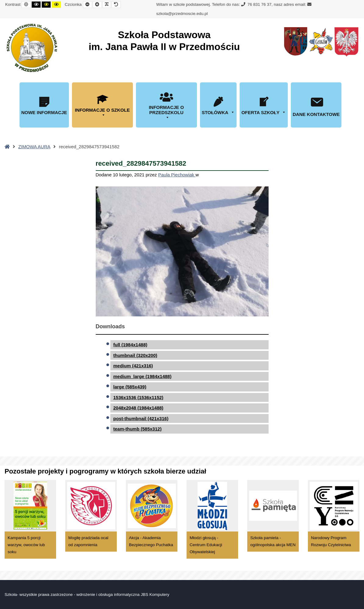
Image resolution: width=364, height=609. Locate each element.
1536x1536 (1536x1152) (138, 397)
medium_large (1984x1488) (143, 376)
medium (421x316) (133, 366)
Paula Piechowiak (177, 175)
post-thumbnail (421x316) (141, 418)
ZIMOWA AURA (34, 147)
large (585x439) (130, 387)
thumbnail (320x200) (135, 355)
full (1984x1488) (130, 345)
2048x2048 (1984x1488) (138, 408)
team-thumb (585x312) (137, 429)
